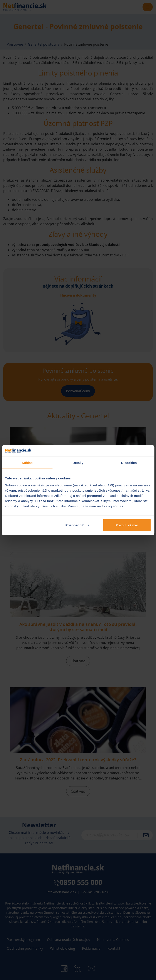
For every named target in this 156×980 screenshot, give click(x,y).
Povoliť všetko (127, 525)
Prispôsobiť (77, 525)
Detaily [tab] (78, 463)
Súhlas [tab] (27, 463)
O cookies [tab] (129, 463)
